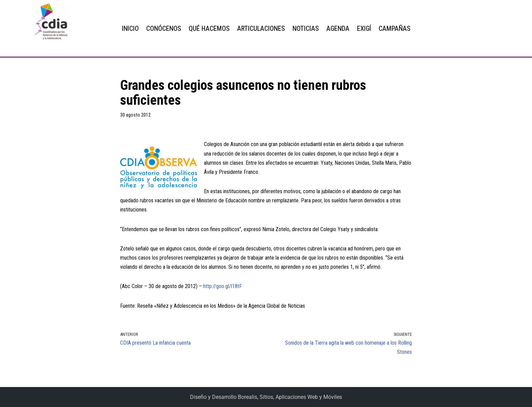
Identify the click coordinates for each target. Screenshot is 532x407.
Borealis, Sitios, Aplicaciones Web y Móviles (290, 397)
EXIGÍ (364, 28)
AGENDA (338, 28)
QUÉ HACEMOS (209, 28)
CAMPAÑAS (395, 28)
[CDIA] (50, 22)
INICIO (130, 28)
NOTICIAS (306, 28)
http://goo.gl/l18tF (223, 286)
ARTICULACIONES (261, 28)
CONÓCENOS (164, 28)
